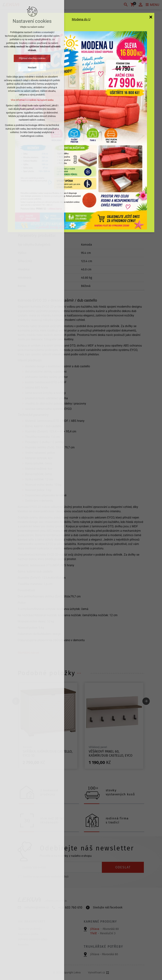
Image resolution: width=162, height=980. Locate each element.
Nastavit (32, 67)
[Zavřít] (151, 17)
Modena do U (81, 19)
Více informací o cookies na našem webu (32, 100)
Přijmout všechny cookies (32, 58)
